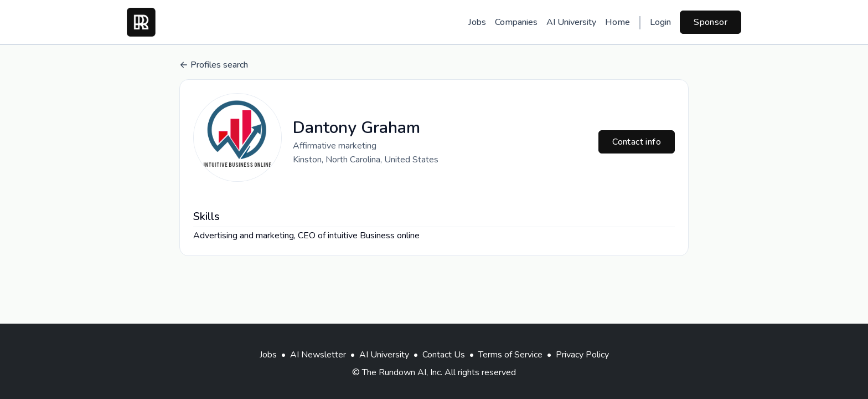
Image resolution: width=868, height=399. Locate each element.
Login (660, 22)
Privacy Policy (582, 355)
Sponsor (711, 22)
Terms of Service (510, 355)
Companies (516, 22)
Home (618, 22)
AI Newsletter (318, 355)
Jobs (477, 22)
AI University (571, 22)
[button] (237, 137)
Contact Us (444, 355)
